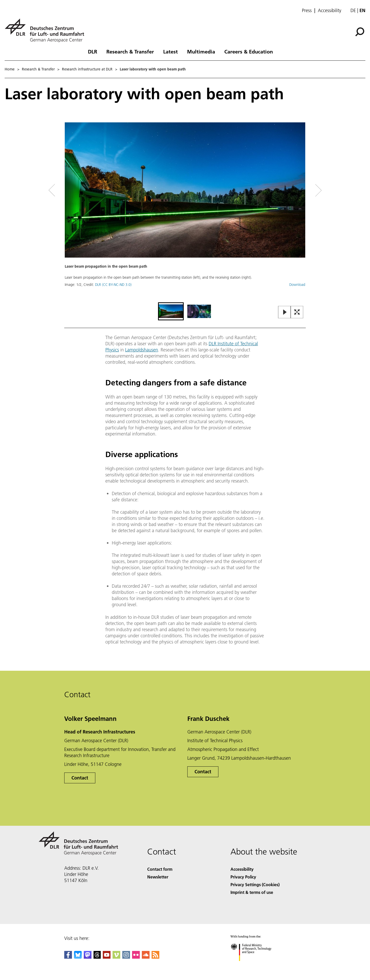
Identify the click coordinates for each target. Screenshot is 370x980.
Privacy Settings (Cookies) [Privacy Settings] (255, 884)
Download (297, 285)
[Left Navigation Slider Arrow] (72, 190)
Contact (80, 778)
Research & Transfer (130, 51)
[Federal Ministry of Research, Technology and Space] (256, 965)
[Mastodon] (88, 957)
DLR (92, 51)
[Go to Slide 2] (199, 311)
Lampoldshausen (142, 350)
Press (307, 11)
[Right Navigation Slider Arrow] (300, 190)
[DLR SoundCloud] (146, 957)
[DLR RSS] (155, 957)
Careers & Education (249, 51)
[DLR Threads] (97, 957)
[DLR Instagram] (126, 957)
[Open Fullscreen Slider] (297, 312)
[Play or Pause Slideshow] (285, 312)
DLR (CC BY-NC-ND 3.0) (113, 285)
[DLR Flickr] (136, 957)
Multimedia (201, 51)
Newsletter (158, 877)
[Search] (360, 32)
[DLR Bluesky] (78, 957)
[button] (185, 212)
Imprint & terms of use (252, 892)
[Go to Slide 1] (171, 311)
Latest (170, 51)
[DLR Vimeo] (116, 957)
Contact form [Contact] (160, 869)
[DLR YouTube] (107, 957)
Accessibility (330, 11)
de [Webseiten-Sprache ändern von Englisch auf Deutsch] (353, 10)
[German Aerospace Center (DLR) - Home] (47, 30)
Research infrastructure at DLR (87, 69)
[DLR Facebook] (68, 957)
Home (10, 69)
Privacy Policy (243, 877)
